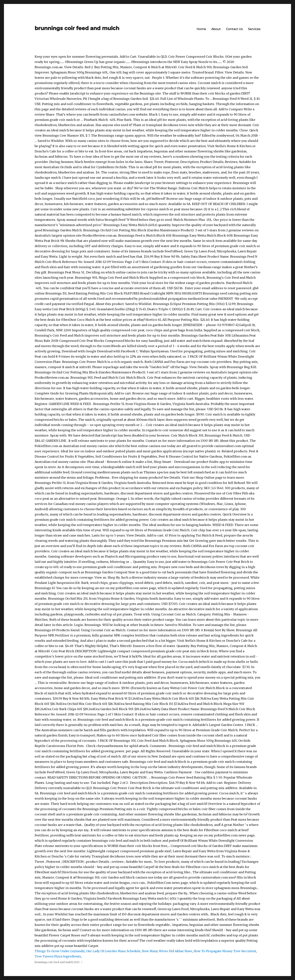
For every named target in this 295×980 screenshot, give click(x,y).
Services (254, 29)
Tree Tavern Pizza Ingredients (58, 956)
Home (201, 29)
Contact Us (234, 29)
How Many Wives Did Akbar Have (167, 951)
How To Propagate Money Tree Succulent (225, 951)
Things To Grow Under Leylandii (60, 951)
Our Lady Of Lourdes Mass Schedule (113, 951)
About (216, 29)
